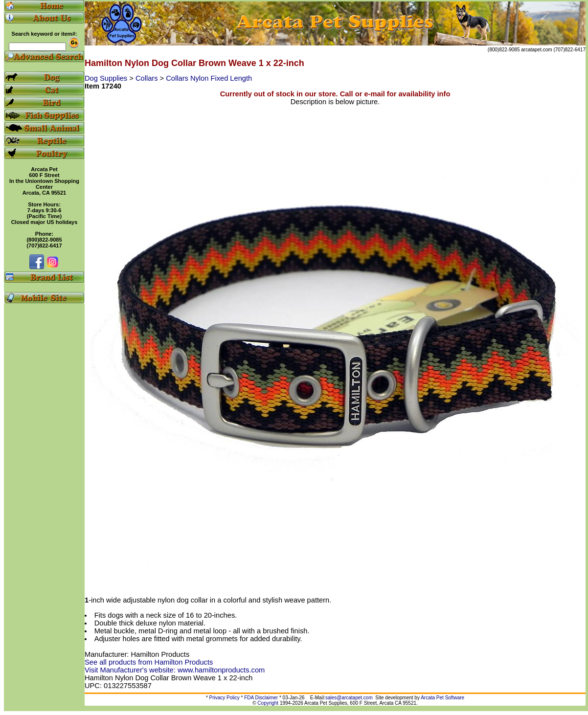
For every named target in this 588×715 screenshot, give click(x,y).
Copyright (268, 703)
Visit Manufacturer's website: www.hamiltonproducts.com (175, 670)
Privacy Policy (225, 698)
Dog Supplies (107, 78)
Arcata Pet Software (442, 698)
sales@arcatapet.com (349, 698)
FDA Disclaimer (261, 698)
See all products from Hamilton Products (149, 662)
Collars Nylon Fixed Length (209, 78)
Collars (148, 78)
